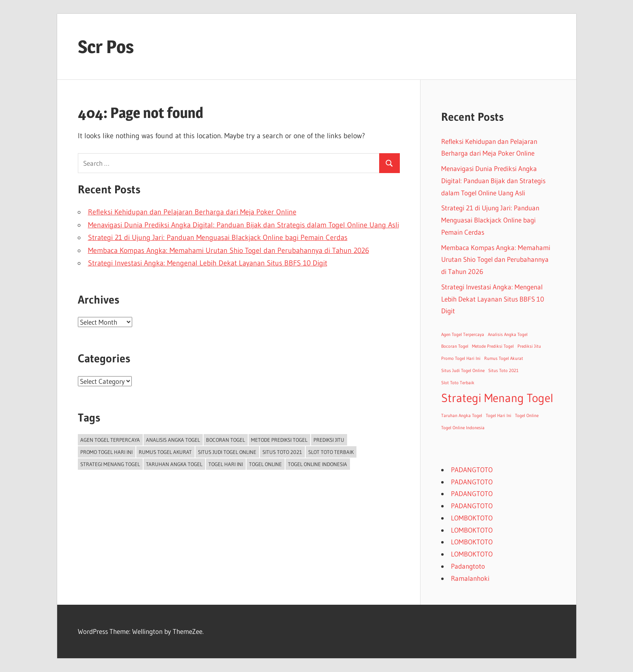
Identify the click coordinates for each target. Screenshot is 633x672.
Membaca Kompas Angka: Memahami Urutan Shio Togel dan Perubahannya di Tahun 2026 (229, 250)
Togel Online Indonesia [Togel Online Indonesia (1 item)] (318, 464)
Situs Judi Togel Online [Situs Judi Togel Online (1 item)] (227, 452)
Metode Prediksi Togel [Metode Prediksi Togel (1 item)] (279, 440)
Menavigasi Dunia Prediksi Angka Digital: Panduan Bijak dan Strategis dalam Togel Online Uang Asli (244, 225)
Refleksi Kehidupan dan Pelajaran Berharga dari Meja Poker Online (192, 212)
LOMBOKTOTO (472, 518)
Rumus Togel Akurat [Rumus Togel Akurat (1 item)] (165, 452)
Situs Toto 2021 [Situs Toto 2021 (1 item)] (282, 452)
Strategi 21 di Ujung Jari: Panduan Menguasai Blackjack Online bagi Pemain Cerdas (218, 238)
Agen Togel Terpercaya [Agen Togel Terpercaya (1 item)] (110, 440)
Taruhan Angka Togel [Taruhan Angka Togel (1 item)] (174, 464)
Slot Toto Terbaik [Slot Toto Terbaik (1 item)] (331, 452)
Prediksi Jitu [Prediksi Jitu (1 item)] (329, 440)
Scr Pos (106, 47)
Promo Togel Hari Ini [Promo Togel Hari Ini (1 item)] (106, 452)
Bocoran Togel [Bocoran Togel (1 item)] (225, 440)
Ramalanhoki (470, 578)
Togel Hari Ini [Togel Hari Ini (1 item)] (226, 464)
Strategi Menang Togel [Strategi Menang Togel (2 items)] (110, 464)
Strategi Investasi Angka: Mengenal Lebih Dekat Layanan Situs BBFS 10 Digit (208, 263)
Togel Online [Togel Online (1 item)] (265, 464)
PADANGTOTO (472, 470)
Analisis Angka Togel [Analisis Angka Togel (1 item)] (173, 440)
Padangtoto (468, 566)
